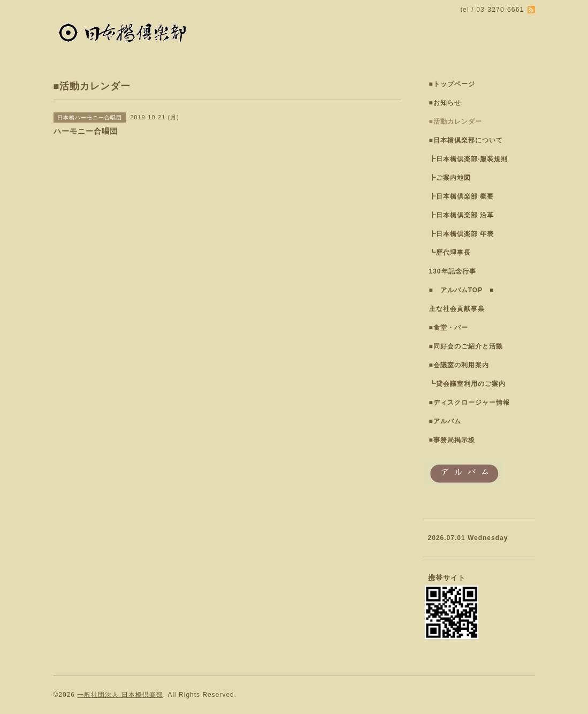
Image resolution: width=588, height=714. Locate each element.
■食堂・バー (449, 328)
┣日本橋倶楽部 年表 (461, 234)
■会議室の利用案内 (459, 365)
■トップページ (452, 84)
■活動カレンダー (456, 121)
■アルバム (445, 421)
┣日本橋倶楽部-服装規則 (469, 159)
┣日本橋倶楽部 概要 (461, 196)
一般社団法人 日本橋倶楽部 (120, 695)
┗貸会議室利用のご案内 (467, 384)
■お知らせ (445, 103)
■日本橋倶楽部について (466, 140)
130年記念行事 (453, 271)
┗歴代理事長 (450, 253)
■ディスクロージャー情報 (469, 402)
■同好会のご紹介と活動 (466, 346)
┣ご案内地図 (450, 178)
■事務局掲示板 (452, 440)
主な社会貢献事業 (457, 309)
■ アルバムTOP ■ (462, 290)
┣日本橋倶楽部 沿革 (461, 215)
